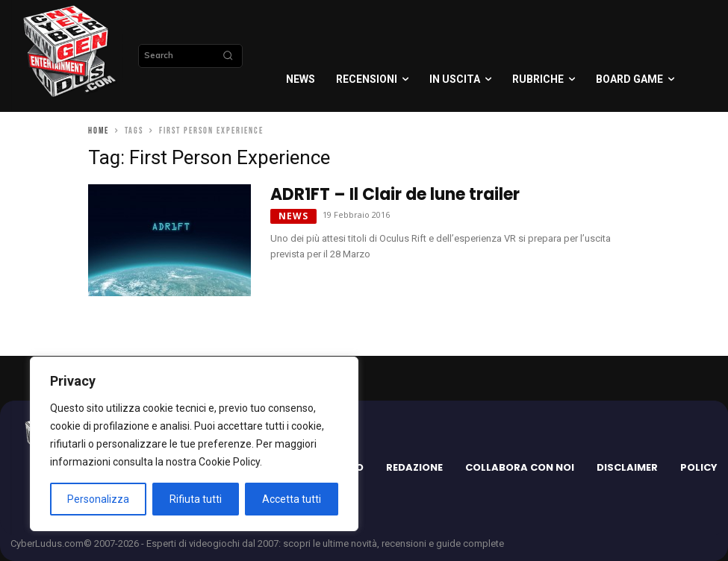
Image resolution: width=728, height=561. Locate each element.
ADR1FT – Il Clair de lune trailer (395, 194)
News (293, 216)
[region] (194, 444)
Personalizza (98, 499)
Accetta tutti (292, 499)
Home (99, 131)
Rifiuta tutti (196, 499)
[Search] (228, 56)
